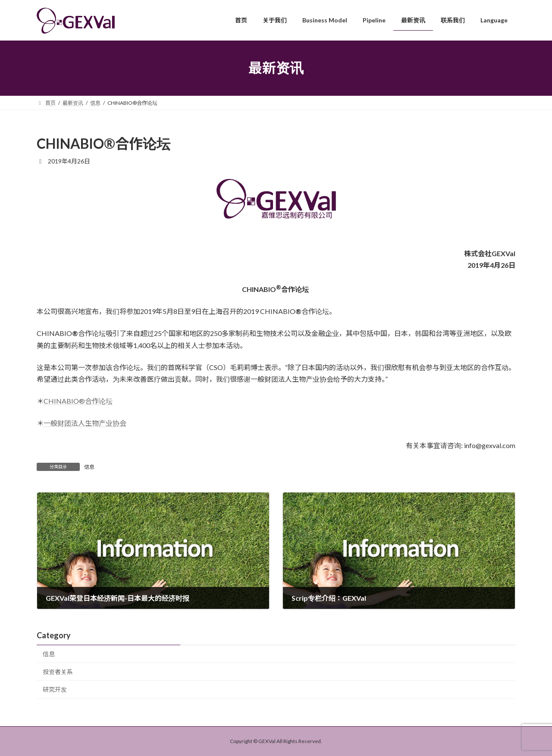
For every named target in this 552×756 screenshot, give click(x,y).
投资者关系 (58, 671)
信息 (89, 467)
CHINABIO (78, 401)
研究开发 (55, 689)
